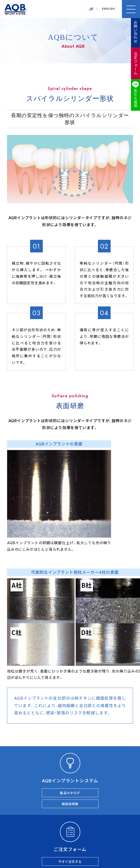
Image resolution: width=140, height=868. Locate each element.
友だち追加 (135, 98)
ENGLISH (108, 9)
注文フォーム (135, 63)
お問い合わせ (135, 32)
